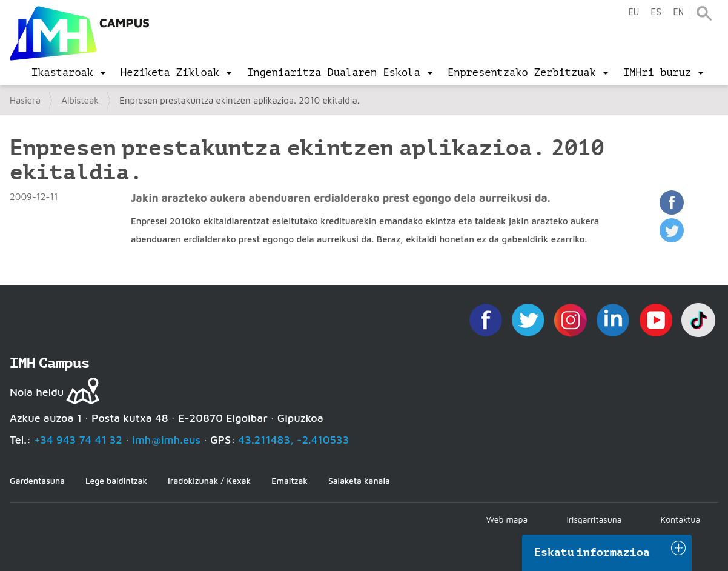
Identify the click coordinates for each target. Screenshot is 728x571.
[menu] (68, 73)
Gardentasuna (37, 480)
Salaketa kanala (359, 480)
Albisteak (80, 100)
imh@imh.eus (166, 440)
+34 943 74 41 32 (78, 440)
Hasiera (25, 100)
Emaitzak (290, 480)
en (678, 12)
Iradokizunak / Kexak (209, 480)
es (656, 12)
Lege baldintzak (116, 480)
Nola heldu (37, 392)
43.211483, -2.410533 (294, 440)
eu (634, 12)
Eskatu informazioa (592, 552)
